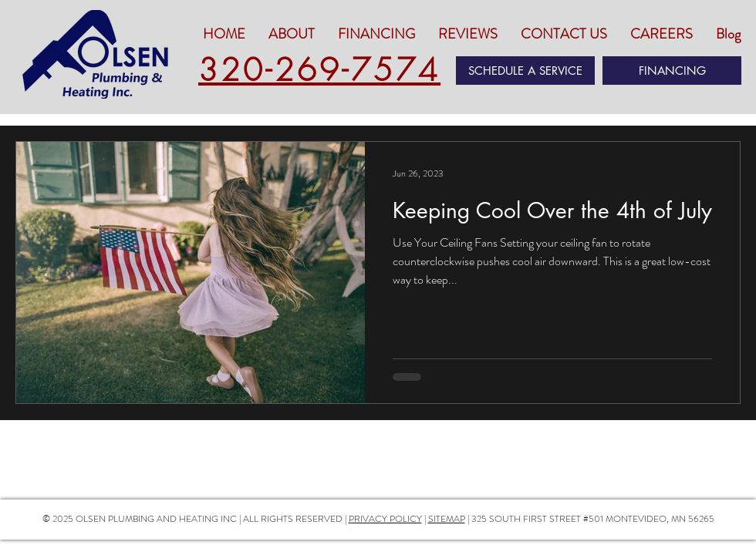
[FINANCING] (672, 71)
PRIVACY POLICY (385, 519)
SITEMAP (447, 519)
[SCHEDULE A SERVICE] (525, 71)
